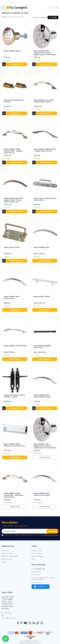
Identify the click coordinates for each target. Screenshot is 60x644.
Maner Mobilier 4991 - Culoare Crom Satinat (42, 494)
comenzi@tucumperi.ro (8, 617)
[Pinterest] (21, 623)
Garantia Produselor (38, 556)
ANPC (33, 559)
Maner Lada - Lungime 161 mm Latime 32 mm (45, 199)
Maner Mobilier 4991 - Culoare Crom (12, 298)
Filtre (53, 17)
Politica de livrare (7, 559)
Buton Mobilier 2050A (12, 51)
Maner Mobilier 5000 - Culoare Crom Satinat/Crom (14, 445)
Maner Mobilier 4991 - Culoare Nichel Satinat (42, 396)
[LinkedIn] (34, 623)
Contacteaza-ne (41, 587)
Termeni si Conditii (7, 553)
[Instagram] (42, 623)
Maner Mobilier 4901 (42, 247)
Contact (4, 562)
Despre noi (5, 551)
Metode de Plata (37, 551)
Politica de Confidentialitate (51, 535)
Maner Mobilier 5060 (42, 297)
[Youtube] (25, 623)
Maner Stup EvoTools (12, 247)
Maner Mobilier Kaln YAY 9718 (15, 346)
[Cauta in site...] (50, 7)
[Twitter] (30, 623)
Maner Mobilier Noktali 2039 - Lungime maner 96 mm (45, 150)
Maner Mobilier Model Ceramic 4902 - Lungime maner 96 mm (13, 151)
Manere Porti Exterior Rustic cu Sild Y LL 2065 (14, 396)
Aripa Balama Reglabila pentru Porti (42, 347)
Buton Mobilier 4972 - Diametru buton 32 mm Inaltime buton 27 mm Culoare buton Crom (45, 53)
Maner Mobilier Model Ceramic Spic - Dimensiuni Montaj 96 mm (13, 495)
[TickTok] (38, 623)
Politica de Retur (37, 553)
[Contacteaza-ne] (54, 7)
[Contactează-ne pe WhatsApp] (5, 639)
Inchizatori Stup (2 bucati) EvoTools (14, 101)
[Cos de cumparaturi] (57, 7)
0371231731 (7, 613)
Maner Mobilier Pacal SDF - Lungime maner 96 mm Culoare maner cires (14, 200)
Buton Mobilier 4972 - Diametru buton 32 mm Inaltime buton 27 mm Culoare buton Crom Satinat (45, 446)
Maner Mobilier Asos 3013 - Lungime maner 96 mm (44, 101)
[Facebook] (18, 623)
